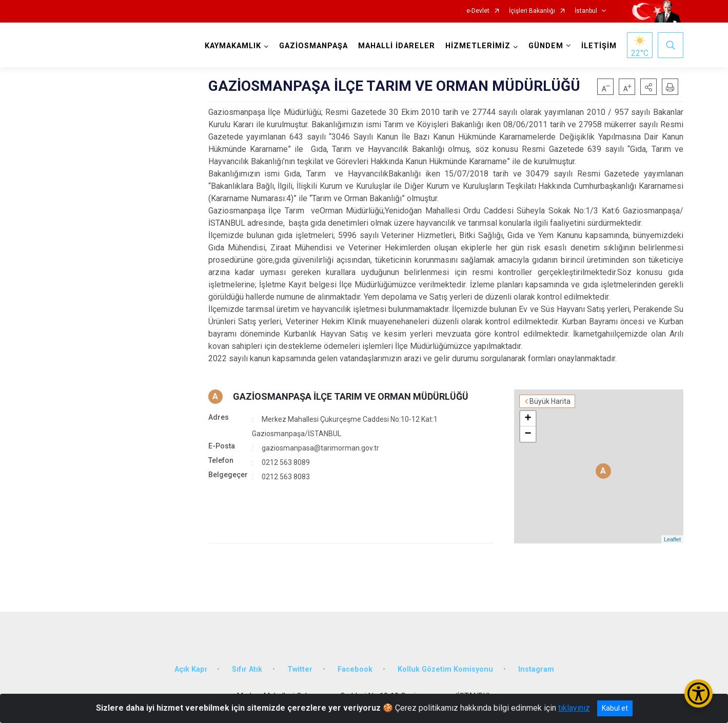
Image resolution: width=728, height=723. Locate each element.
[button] (648, 87)
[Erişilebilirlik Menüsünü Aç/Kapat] (699, 693)
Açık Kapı (191, 669)
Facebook (355, 669)
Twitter (300, 669)
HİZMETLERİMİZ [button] (478, 46)
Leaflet (672, 539)
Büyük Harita (550, 401)
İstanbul (586, 11)
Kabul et (615, 708)
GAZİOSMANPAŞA (313, 46)
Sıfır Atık (247, 669)
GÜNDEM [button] (546, 46)
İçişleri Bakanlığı (532, 11)
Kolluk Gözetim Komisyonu (445, 669)
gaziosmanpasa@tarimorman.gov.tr (320, 448)
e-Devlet (478, 11)
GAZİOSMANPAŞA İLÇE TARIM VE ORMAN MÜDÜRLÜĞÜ (351, 396)
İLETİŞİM (599, 46)
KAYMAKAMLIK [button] (233, 46)
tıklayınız (574, 708)
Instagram (536, 669)
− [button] (528, 434)
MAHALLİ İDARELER (397, 46)
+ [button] (528, 419)
